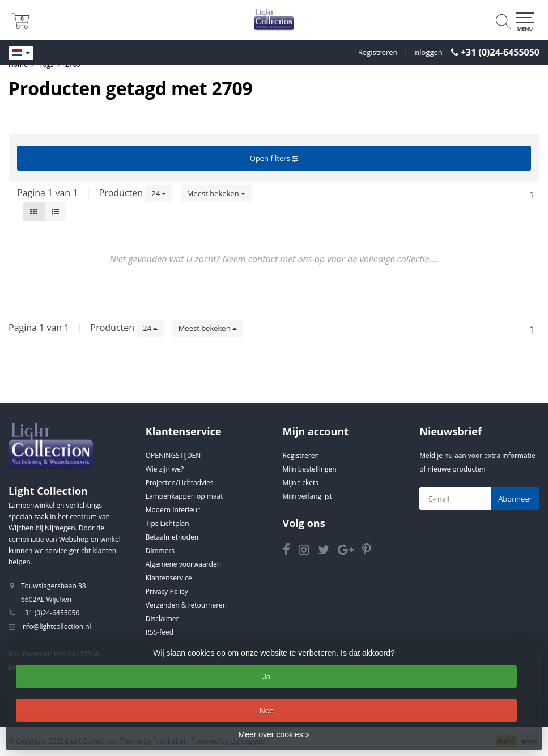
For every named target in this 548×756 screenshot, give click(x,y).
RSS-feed (160, 632)
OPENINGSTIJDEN (173, 455)
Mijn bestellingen (310, 469)
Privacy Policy (167, 591)
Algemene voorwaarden (183, 564)
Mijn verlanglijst (308, 496)
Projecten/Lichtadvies (180, 483)
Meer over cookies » (274, 734)
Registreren (378, 52)
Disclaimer (162, 619)
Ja (267, 677)
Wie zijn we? (165, 469)
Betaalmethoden (172, 537)
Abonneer (515, 499)
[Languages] (21, 53)
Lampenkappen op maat (184, 496)
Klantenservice (169, 578)
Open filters (274, 158)
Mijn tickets (301, 483)
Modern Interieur (173, 510)
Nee (266, 711)
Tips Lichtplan (167, 523)
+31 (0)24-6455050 (500, 52)
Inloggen (428, 52)
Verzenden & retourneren (186, 605)
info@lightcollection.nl (56, 627)
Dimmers (160, 551)
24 (159, 193)
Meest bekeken (216, 193)
